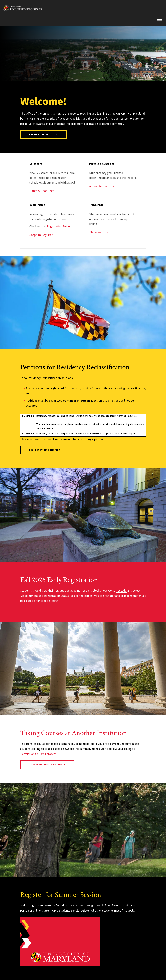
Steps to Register (41, 235)
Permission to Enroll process (38, 754)
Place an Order (99, 232)
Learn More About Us (44, 134)
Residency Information (45, 450)
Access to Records (102, 186)
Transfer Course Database (47, 765)
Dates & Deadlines (42, 191)
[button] (160, 19)
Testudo (121, 591)
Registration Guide (58, 226)
